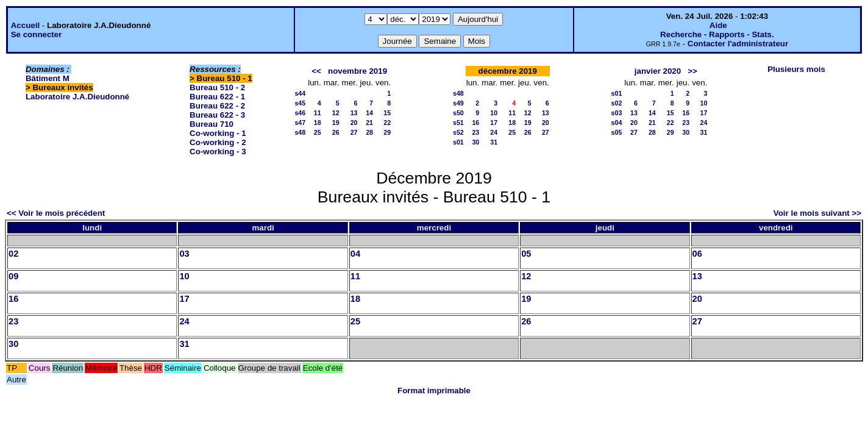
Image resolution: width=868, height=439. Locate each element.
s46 (300, 113)
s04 (617, 123)
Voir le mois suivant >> (817, 213)
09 (13, 276)
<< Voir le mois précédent (56, 213)
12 (336, 113)
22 (387, 123)
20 (354, 123)
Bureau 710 (212, 124)
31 (494, 142)
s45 (300, 103)
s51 (458, 123)
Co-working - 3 (218, 152)
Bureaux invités (62, 87)
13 (354, 113)
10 (494, 113)
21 (369, 123)
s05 (617, 132)
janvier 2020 (658, 71)
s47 (300, 123)
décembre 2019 (508, 71)
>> (692, 71)
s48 (300, 132)
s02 (617, 103)
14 (369, 113)
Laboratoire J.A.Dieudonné (77, 97)
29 (387, 132)
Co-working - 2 (218, 142)
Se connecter (37, 34)
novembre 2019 (358, 71)
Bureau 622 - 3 (217, 115)
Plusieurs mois (796, 69)
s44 (300, 93)
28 (369, 132)
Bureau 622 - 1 (217, 97)
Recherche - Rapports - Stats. (717, 34)
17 (494, 123)
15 (387, 113)
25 (318, 132)
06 (697, 254)
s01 (458, 142)
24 (494, 132)
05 (526, 254)
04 (355, 254)
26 (336, 132)
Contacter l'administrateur (738, 44)
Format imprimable (434, 391)
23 (475, 132)
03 (184, 254)
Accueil (25, 25)
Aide (718, 25)
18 (318, 123)
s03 (617, 113)
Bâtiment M (48, 78)
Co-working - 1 (218, 133)
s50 (458, 113)
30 (475, 142)
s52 (458, 132)
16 (475, 123)
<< (316, 71)
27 (354, 132)
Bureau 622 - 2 (217, 106)
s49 (458, 103)
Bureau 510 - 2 (217, 87)
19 (336, 123)
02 (13, 254)
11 (318, 113)
